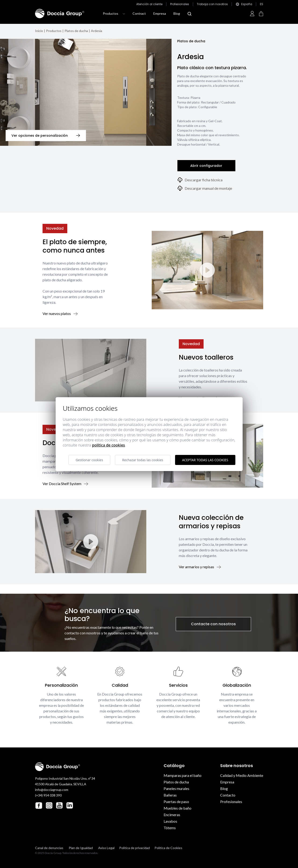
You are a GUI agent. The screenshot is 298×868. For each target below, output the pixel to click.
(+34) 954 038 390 (48, 795)
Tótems (170, 828)
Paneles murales (176, 788)
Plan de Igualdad (81, 848)
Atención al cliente (149, 4)
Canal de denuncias (49, 848)
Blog (177, 13)
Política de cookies (109, 445)
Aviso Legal (106, 848)
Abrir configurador (206, 166)
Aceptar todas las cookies (205, 460)
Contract (139, 13)
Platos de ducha (76, 31)
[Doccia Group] (60, 14)
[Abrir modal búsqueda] (189, 14)
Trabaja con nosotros (212, 4)
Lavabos (170, 821)
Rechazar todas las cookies (143, 460)
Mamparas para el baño (183, 775)
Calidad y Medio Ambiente (242, 775)
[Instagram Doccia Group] (49, 805)
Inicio (39, 31)
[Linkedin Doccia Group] (70, 805)
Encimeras (172, 815)
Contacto (228, 795)
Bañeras (170, 795)
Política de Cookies (168, 848)
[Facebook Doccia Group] (39, 805)
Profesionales (180, 4)
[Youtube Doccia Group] (59, 805)
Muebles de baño (178, 808)
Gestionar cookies (89, 460)
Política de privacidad (135, 848)
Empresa (160, 13)
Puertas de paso (176, 802)
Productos (54, 31)
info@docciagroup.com (52, 790)
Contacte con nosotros (213, 624)
